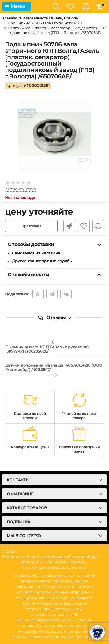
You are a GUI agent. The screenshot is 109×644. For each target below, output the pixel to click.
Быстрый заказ (69, 226)
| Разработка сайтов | (65, 562)
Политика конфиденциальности (54, 567)
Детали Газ (31, 562)
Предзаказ (31, 226)
